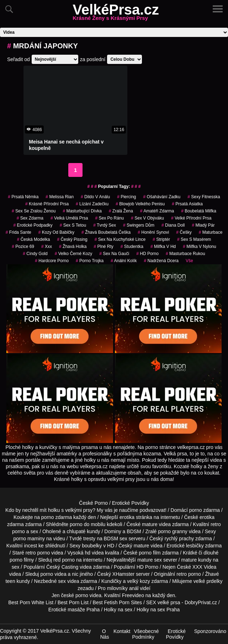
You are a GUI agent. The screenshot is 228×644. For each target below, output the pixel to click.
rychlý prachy (179, 539)
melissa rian (60, 197)
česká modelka (34, 239)
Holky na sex (118, 610)
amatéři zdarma (157, 211)
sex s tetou (73, 225)
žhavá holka (73, 247)
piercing (126, 197)
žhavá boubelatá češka (106, 232)
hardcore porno (52, 261)
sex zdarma (30, 218)
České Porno (93, 503)
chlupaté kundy (83, 531)
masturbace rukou (185, 254)
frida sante (18, 232)
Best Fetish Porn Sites (118, 602)
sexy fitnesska (204, 197)
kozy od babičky (56, 232)
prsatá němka (23, 197)
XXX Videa (204, 567)
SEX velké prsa (163, 602)
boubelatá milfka (199, 211)
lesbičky (195, 546)
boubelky (92, 546)
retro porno (38, 553)
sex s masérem (194, 239)
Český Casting (62, 567)
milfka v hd (163, 247)
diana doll (173, 225)
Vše (189, 261)
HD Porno (147, 254)
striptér (161, 239)
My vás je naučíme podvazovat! (132, 510)
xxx (47, 247)
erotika (127, 517)
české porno (74, 595)
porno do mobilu (88, 524)
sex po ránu (109, 218)
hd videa (94, 553)
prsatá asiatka (187, 204)
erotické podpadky (33, 225)
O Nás (105, 634)
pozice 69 (23, 247)
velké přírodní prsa (191, 218)
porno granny (173, 531)
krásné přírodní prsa (47, 204)
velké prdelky (208, 581)
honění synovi (153, 232)
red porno (64, 560)
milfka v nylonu (199, 247)
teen (10, 581)
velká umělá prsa (69, 218)
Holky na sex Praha (158, 610)
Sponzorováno (210, 631)
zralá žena (121, 211)
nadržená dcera (161, 261)
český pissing (72, 239)
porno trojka (90, 261)
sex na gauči (114, 254)
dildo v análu (95, 197)
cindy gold (35, 254)
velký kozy (139, 581)
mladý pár (203, 225)
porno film (150, 553)
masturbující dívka (82, 211)
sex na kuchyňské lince (120, 239)
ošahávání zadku (162, 197)
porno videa (54, 574)
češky (184, 232)
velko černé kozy (73, 254)
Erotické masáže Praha (74, 610)
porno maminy (29, 539)
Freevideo (133, 595)
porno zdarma (57, 517)
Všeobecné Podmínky (145, 634)
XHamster (123, 574)
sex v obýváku (147, 218)
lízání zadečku (92, 204)
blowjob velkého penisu (140, 204)
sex (62, 581)
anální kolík (124, 261)
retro (182, 574)
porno (196, 510)
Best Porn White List (31, 602)
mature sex (150, 560)
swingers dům (139, 225)
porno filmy (22, 560)
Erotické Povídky (131, 503)
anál (134, 588)
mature (150, 524)
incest (31, 546)
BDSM (134, 531)
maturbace (211, 232)
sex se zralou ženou (34, 211)
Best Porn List (73, 602)
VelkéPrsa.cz (116, 14)
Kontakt (122, 631)
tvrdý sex (105, 225)
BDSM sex (116, 539)
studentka (132, 247)
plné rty (103, 247)
